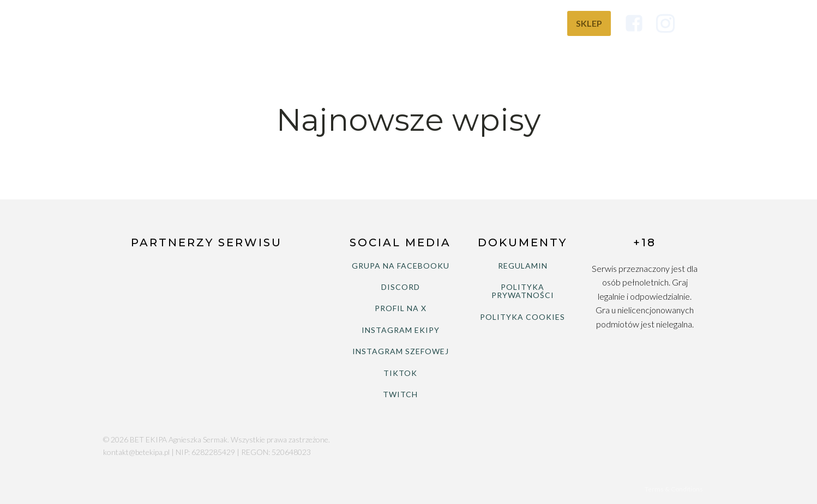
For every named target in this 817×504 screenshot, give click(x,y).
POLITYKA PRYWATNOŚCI (523, 291)
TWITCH (400, 394)
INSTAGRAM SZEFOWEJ (401, 351)
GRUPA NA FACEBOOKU (401, 266)
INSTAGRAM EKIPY (401, 330)
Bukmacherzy (459, 23)
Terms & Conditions (674, 489)
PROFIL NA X (401, 308)
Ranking (385, 23)
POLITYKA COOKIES (522, 317)
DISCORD (401, 287)
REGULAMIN (523, 266)
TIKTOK (400, 373)
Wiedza (531, 23)
